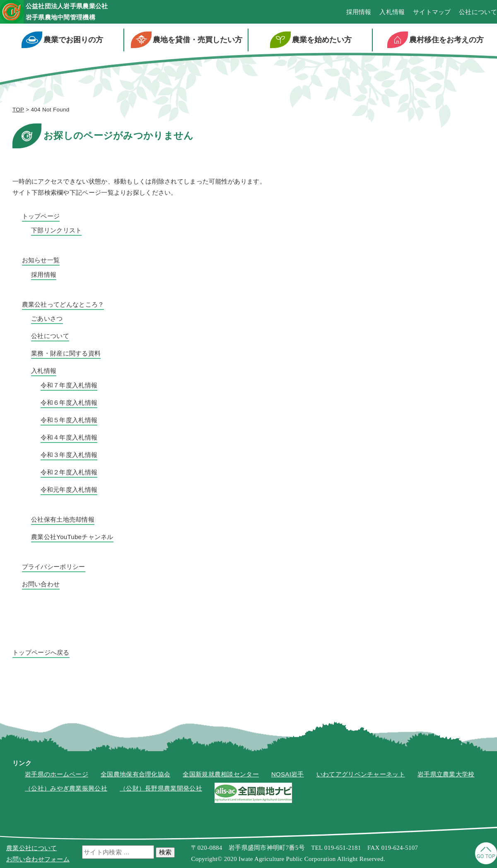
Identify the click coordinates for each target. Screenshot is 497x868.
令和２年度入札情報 (69, 473)
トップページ (41, 217)
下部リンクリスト (56, 232)
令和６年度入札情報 (69, 404)
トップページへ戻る (41, 654)
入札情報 (392, 13)
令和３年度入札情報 (69, 456)
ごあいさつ (47, 320)
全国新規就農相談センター (221, 775)
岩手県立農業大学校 (446, 775)
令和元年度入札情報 (69, 491)
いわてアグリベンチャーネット (361, 775)
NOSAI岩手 (288, 775)
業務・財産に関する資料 (66, 355)
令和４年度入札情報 (69, 439)
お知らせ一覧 (41, 262)
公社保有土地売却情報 (63, 521)
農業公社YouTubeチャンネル (72, 538)
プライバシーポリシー (54, 568)
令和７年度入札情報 (69, 386)
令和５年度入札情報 (69, 421)
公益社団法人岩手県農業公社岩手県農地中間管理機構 (82, 12)
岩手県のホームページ (57, 775)
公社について (478, 13)
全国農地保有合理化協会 (135, 775)
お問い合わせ (41, 585)
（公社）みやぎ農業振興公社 (66, 790)
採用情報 (359, 13)
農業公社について (31, 848)
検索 (165, 852)
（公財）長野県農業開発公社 (161, 790)
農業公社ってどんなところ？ (63, 306)
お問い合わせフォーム (38, 859)
